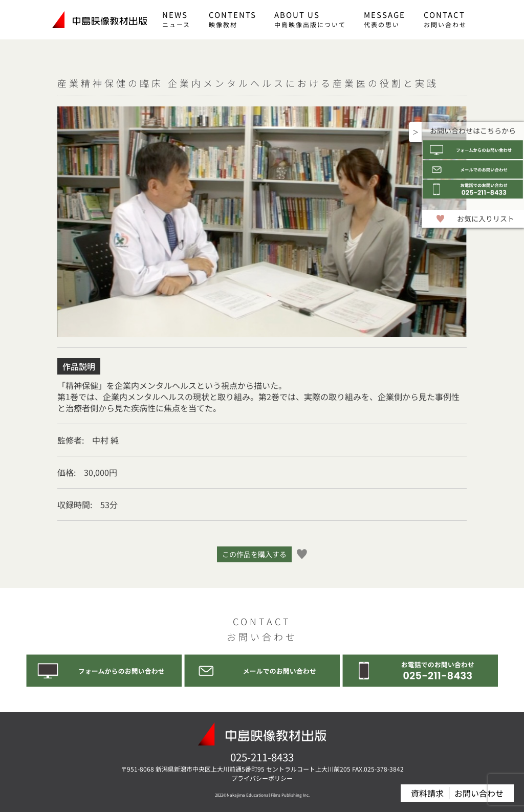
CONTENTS (233, 19)
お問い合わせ (479, 793)
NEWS (176, 19)
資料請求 (427, 793)
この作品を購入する (254, 554)
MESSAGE (385, 19)
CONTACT (445, 19)
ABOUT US (310, 19)
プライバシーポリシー (262, 778)
